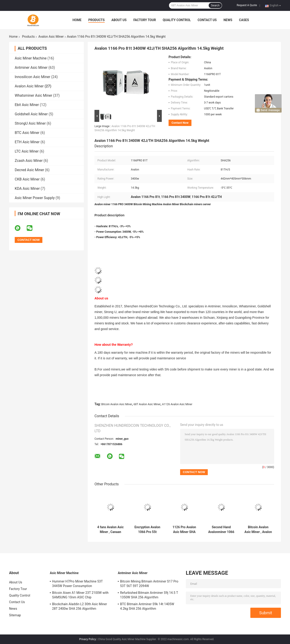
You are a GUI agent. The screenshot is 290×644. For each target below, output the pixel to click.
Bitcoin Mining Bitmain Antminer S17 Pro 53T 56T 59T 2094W (149, 584)
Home (77, 20)
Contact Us (207, 20)
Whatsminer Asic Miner (33, 95)
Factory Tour (145, 20)
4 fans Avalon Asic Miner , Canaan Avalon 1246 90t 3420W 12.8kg (110, 530)
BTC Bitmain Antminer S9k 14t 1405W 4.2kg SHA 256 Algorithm (147, 606)
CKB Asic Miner (27, 179)
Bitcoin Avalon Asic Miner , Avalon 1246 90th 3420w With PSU (258, 530)
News (228, 20)
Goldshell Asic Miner (31, 114)
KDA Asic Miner (27, 189)
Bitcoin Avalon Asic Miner (117, 404)
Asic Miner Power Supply (35, 198)
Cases (244, 20)
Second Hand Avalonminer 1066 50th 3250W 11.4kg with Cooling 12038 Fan (221, 530)
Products (97, 20)
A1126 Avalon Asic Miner (177, 404)
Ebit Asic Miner (27, 105)
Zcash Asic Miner (29, 161)
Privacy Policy (88, 639)
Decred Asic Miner (29, 170)
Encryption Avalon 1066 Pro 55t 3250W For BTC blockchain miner (147, 530)
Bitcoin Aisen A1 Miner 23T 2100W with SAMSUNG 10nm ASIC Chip (80, 595)
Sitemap (15, 615)
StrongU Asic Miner (30, 123)
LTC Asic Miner (27, 151)
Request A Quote (247, 5)
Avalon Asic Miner (51, 37)
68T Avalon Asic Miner (147, 404)
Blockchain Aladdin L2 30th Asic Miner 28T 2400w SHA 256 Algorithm (80, 606)
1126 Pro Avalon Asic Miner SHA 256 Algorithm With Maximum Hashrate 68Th (184, 530)
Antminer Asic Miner (31, 68)
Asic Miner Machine (31, 58)
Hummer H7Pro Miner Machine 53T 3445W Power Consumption (77, 584)
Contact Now (180, 123)
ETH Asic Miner (27, 142)
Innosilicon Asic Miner (33, 77)
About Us (119, 20)
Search (215, 5)
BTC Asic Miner (27, 133)
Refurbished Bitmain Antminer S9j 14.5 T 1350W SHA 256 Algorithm (149, 595)
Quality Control (177, 20)
